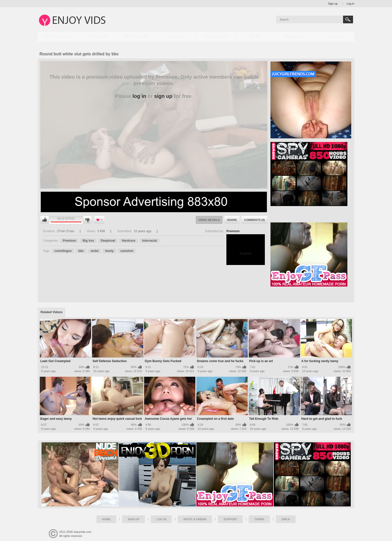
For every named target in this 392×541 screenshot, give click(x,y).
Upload (335, 37)
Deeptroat (108, 241)
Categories (216, 37)
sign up (163, 96)
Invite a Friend (195, 519)
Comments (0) (254, 220)
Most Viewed (137, 37)
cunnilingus (63, 251)
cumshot (127, 251)
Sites (255, 37)
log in (139, 96)
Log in (350, 4)
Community (295, 37)
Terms (259, 519)
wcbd (94, 251)
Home (106, 519)
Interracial (149, 241)
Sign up (333, 4)
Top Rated (97, 37)
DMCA (286, 519)
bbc (81, 251)
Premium (233, 231)
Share (232, 220)
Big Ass (88, 241)
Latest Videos (57, 37)
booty (109, 251)
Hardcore (129, 241)
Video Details (209, 220)
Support (230, 519)
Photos (176, 37)
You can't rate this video (45, 220)
